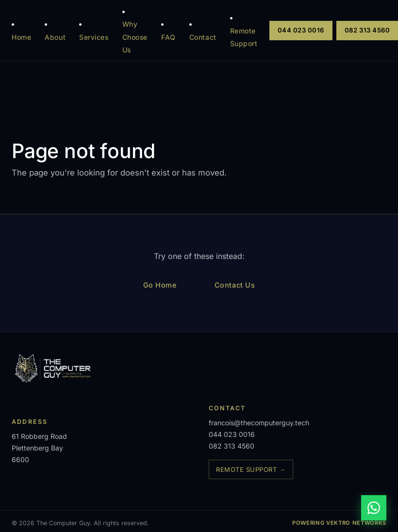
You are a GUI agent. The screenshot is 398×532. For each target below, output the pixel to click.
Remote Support (244, 37)
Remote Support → (251, 469)
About (55, 37)
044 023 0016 (301, 30)
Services (94, 37)
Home (21, 37)
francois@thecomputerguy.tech (259, 423)
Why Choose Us (135, 37)
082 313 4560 (232, 446)
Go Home (160, 285)
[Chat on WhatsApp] (374, 508)
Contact (203, 37)
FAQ (168, 37)
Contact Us (235, 285)
